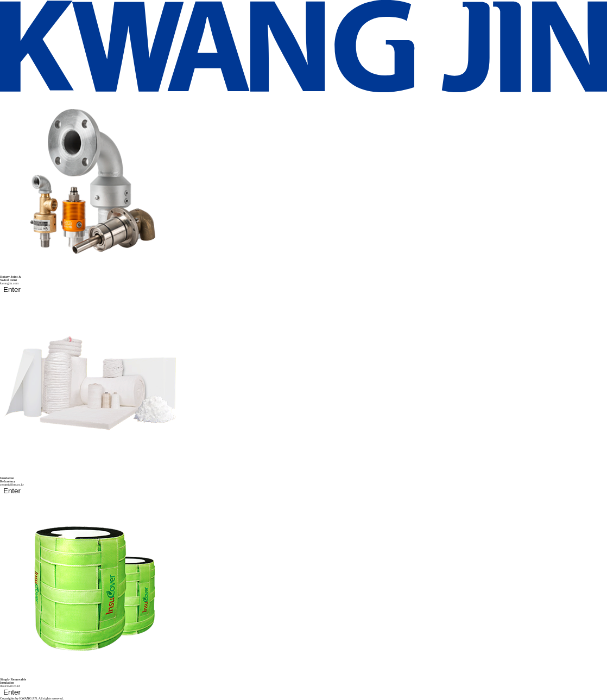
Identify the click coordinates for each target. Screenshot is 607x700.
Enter (12, 289)
